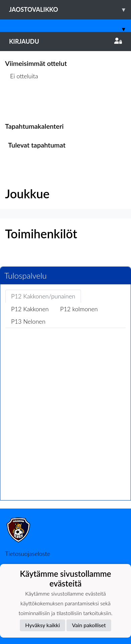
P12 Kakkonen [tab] (30, 309)
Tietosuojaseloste (28, 554)
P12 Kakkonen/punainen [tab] (43, 296)
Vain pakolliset (89, 625)
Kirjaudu (65, 41)
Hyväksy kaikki (42, 625)
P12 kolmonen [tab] (79, 309)
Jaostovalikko (70, 10)
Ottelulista (22, 102)
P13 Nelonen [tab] (28, 321)
